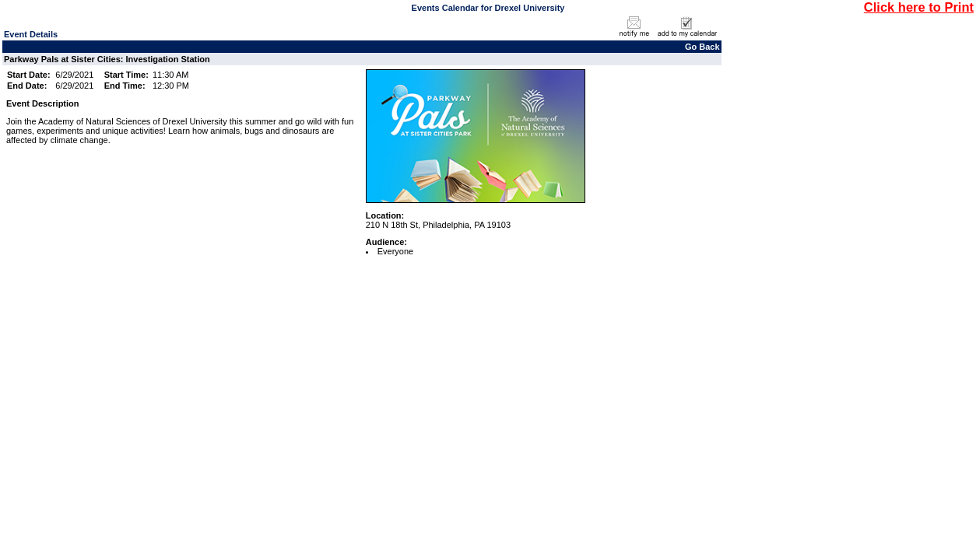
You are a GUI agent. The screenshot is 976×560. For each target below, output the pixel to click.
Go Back (702, 47)
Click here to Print (919, 7)
